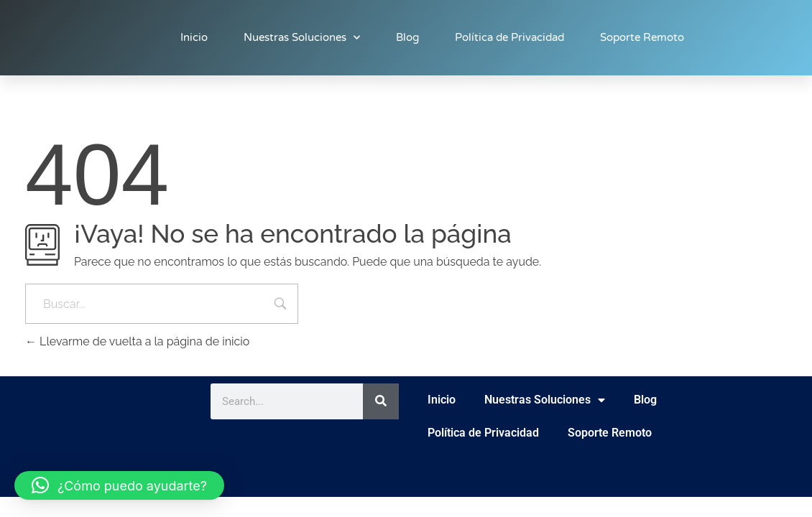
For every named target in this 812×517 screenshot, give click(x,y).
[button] (119, 485)
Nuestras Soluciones (302, 38)
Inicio (194, 37)
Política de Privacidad (509, 37)
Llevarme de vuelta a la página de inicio (137, 341)
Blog (407, 37)
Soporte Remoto (642, 37)
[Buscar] (381, 401)
